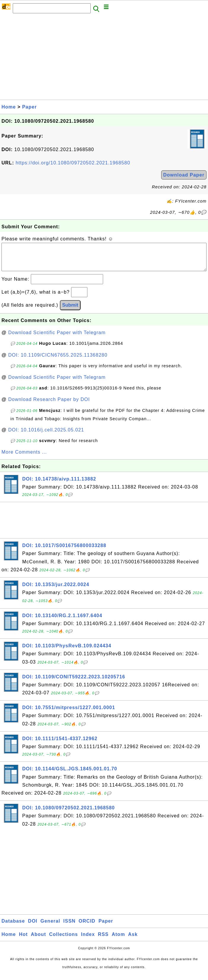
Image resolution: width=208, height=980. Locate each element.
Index (88, 940)
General (51, 927)
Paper (29, 107)
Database (13, 927)
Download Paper (184, 175)
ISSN (69, 927)
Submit (70, 311)
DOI (33, 927)
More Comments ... (24, 458)
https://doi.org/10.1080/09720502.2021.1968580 (73, 163)
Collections (64, 940)
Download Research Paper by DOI (49, 405)
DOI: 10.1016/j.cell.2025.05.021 (46, 436)
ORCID (87, 927)
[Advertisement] (104, 58)
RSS (103, 940)
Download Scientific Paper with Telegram (57, 338)
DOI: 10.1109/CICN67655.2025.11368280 (58, 361)
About (38, 940)
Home (9, 107)
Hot (23, 940)
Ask (133, 940)
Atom (118, 940)
